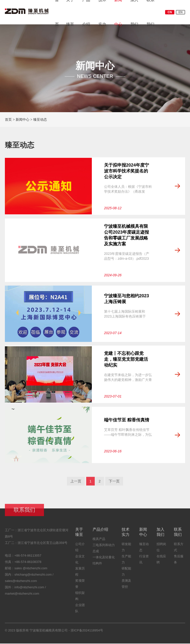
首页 (9, 119)
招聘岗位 (161, 550)
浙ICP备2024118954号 (87, 633)
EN (181, 12)
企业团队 (80, 611)
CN (170, 12)
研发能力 (126, 550)
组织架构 (80, 599)
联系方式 (179, 550)
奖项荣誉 (80, 586)
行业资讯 (144, 562)
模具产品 (99, 542)
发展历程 (80, 574)
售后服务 (179, 562)
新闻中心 (23, 119)
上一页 (75, 484)
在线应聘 (161, 562)
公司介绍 (80, 550)
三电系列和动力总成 (104, 551)
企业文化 (80, 562)
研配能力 (126, 574)
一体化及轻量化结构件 (104, 563)
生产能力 (126, 562)
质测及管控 (126, 586)
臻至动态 (40, 119)
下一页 (115, 484)
